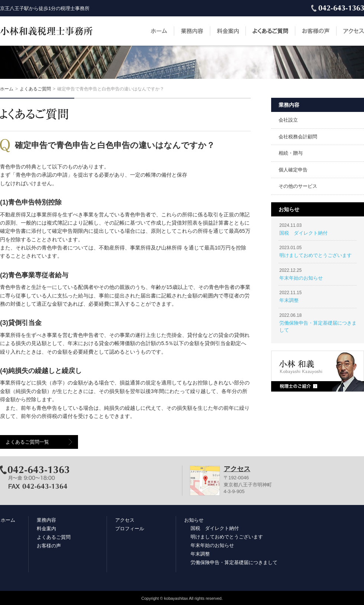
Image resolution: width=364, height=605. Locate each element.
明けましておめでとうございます (316, 255)
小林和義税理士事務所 (46, 31)
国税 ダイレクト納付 (303, 233)
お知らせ (194, 520)
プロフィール (130, 529)
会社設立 (288, 120)
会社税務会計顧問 (298, 137)
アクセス (354, 31)
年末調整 (289, 300)
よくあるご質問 (270, 31)
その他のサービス (298, 186)
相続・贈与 (291, 153)
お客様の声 (316, 31)
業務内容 (192, 31)
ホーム (159, 31)
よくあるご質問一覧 (27, 442)
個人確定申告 (293, 170)
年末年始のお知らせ (301, 278)
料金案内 (228, 31)
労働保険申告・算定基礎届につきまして (234, 562)
